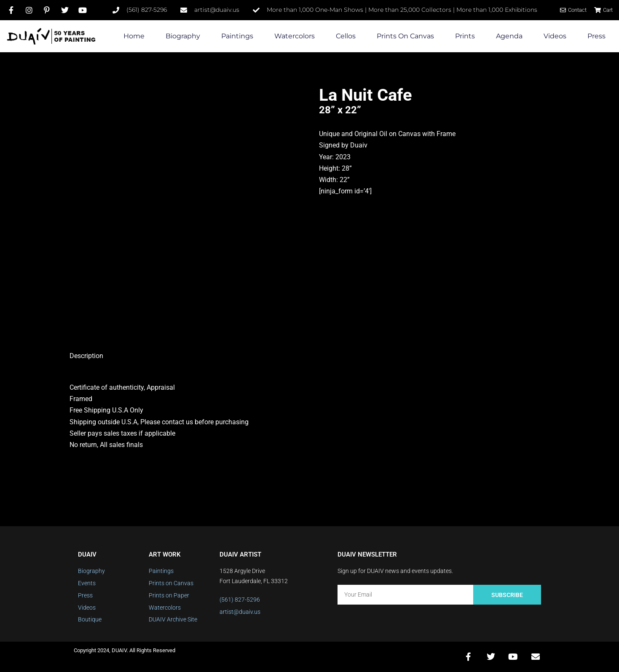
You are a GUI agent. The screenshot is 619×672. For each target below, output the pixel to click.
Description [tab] (86, 356)
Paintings (237, 36)
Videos (555, 36)
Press (596, 36)
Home (134, 36)
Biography (183, 36)
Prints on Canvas (405, 36)
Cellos (346, 36)
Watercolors (295, 36)
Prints (465, 36)
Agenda (509, 36)
